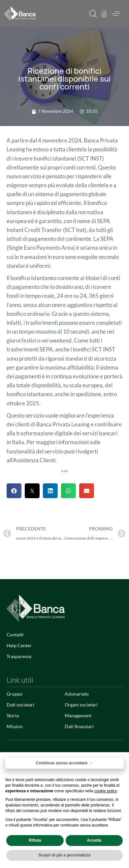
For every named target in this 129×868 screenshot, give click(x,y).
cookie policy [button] (106, 791)
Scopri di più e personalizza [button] (64, 855)
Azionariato (77, 694)
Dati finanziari (79, 726)
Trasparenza (19, 656)
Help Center (19, 645)
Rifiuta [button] (35, 840)
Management (78, 715)
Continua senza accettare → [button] (64, 763)
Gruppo (15, 694)
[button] (93, 14)
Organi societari (81, 705)
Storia (13, 715)
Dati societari (20, 705)
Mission (15, 726)
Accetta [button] (94, 840)
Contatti (15, 635)
